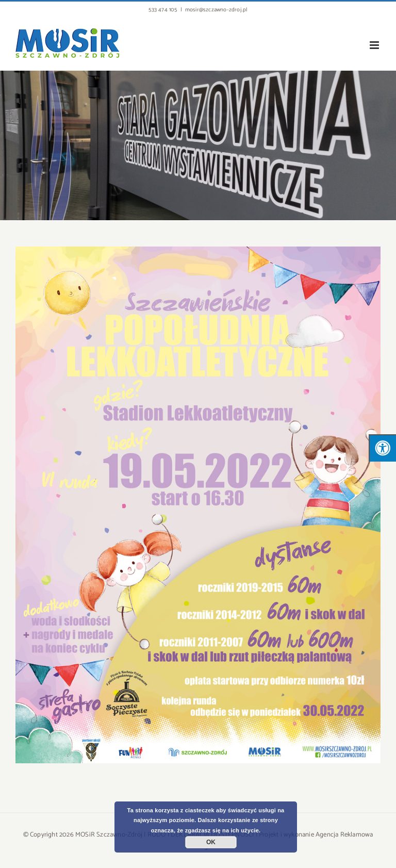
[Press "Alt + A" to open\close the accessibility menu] (382, 448)
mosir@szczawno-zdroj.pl (216, 10)
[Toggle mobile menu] (375, 45)
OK (211, 842)
